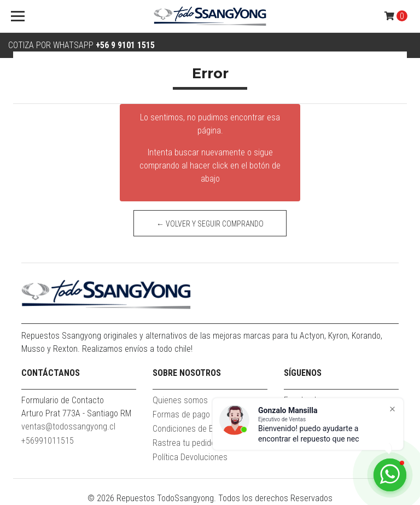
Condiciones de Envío (190, 429)
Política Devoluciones (190, 457)
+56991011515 (48, 441)
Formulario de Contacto (63, 400)
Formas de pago (181, 414)
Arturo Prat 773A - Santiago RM (76, 413)
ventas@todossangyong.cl (68, 426)
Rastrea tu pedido (184, 443)
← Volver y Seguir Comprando (210, 224)
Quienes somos (180, 400)
